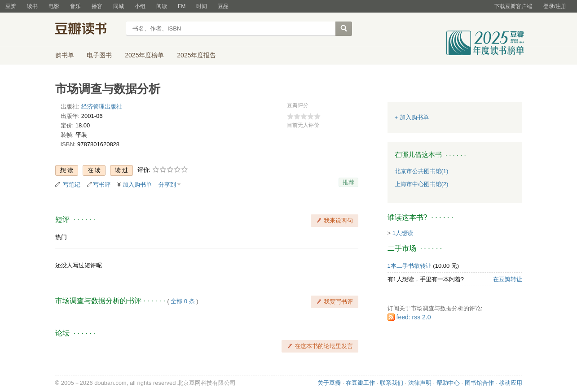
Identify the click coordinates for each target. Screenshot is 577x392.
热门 (61, 237)
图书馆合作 (479, 383)
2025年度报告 (196, 55)
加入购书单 (137, 185)
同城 (119, 6)
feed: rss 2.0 (414, 317)
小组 (140, 6)
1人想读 (403, 233)
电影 (54, 6)
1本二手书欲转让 (410, 266)
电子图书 (99, 55)
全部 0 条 (183, 301)
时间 (202, 6)
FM (182, 6)
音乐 (75, 6)
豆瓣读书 (88, 30)
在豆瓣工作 (360, 383)
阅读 (162, 6)
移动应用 (511, 383)
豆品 (223, 6)
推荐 (348, 182)
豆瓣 (11, 6)
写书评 (102, 185)
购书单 (65, 55)
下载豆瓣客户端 (513, 6)
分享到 (167, 185)
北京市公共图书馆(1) (422, 171)
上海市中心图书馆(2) (422, 184)
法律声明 (420, 383)
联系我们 (392, 383)
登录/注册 (555, 6)
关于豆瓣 (329, 383)
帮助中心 (448, 383)
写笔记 (72, 185)
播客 (97, 6)
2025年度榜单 (144, 55)
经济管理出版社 (102, 107)
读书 (32, 6)
